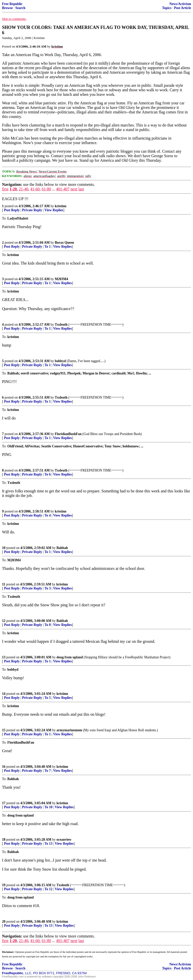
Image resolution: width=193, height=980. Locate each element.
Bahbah (62, 548)
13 (4, 657)
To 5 (48, 698)
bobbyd (60, 361)
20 (4, 922)
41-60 (35, 189)
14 (4, 694)
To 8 (48, 625)
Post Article (182, 8)
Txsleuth (61, 325)
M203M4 (61, 279)
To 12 (49, 889)
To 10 (49, 807)
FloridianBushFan (68, 434)
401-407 (63, 189)
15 (4, 730)
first (5, 189)
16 (4, 767)
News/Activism (180, 4)
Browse (7, 8)
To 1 (48, 247)
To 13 (49, 844)
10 (4, 548)
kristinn (61, 206)
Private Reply (32, 210)
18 (4, 840)
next (74, 189)
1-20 (13, 189)
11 (4, 584)
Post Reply (12, 210)
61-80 (46, 189)
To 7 (48, 771)
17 (4, 803)
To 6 (48, 474)
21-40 (23, 189)
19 (4, 885)
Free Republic (12, 4)
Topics (167, 8)
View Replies (54, 210)
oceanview (64, 840)
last (81, 189)
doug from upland (70, 657)
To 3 (48, 588)
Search (20, 8)
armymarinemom (69, 730)
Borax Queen (64, 243)
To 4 (48, 515)
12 (4, 621)
